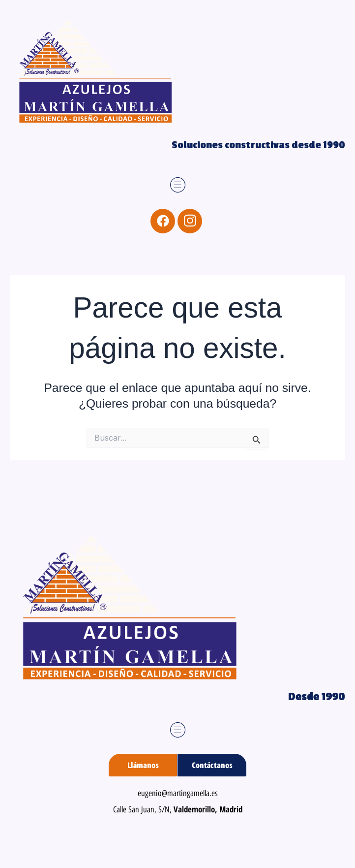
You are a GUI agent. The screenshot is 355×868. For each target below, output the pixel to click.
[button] (178, 185)
